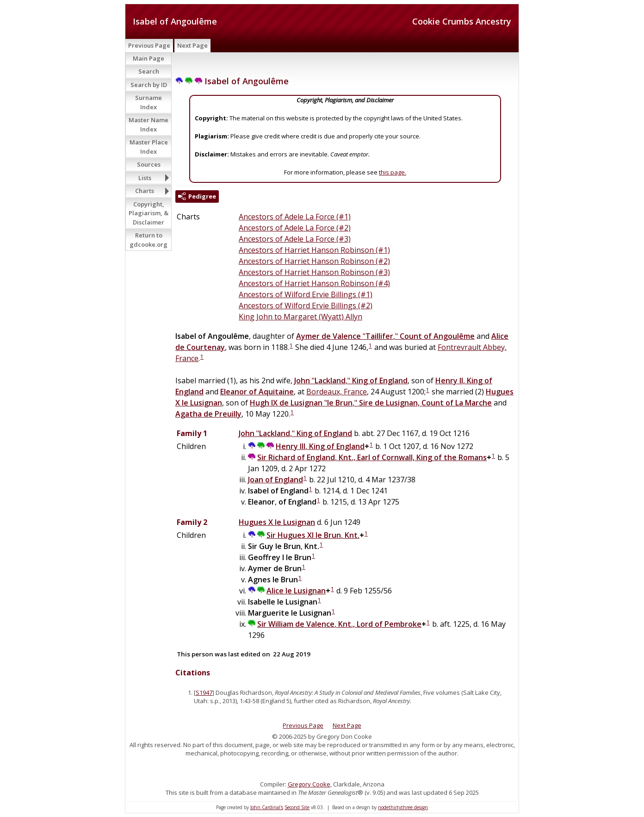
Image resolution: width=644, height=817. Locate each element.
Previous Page (149, 45)
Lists (145, 178)
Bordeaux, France (337, 392)
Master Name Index (149, 125)
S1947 (204, 692)
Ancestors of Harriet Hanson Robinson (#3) (314, 272)
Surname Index (149, 102)
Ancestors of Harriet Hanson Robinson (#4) (314, 283)
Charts (145, 191)
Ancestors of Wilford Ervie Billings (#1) (306, 294)
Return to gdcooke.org (149, 240)
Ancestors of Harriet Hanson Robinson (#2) (314, 261)
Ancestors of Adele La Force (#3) (295, 239)
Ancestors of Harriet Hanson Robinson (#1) (314, 250)
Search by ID (149, 85)
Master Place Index (149, 147)
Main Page (149, 58)
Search (149, 71)
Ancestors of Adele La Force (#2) (295, 228)
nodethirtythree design (403, 807)
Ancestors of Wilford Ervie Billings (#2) (306, 306)
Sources (149, 164)
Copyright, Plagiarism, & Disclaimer (149, 213)
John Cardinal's (267, 807)
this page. (393, 172)
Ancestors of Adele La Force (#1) (295, 217)
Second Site (297, 807)
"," (385, 336)
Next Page (192, 45)
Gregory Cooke (309, 784)
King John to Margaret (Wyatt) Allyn (300, 317)
